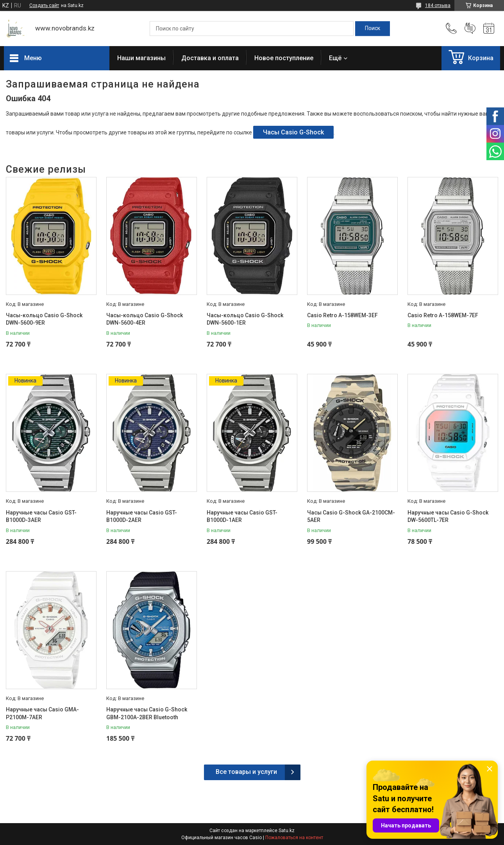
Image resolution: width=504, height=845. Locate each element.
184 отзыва (438, 5)
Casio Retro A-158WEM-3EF (342, 315)
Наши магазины (141, 58)
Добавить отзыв (470, 29)
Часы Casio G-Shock (293, 132)
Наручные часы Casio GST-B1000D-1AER (242, 516)
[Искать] (373, 29)
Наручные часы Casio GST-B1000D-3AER (41, 516)
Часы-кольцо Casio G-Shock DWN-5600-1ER (245, 319)
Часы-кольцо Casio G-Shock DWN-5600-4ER (145, 319)
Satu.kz (287, 831)
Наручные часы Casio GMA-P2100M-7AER (42, 713)
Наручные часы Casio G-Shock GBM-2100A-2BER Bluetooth (147, 713)
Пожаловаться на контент (294, 838)
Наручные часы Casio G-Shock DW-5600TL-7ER (448, 516)
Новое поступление (284, 58)
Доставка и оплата (210, 58)
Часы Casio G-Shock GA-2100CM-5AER (351, 516)
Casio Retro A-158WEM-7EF (443, 315)
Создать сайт (44, 5)
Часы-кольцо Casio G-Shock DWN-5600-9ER (44, 319)
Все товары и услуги (246, 772)
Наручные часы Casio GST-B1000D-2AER (142, 516)
